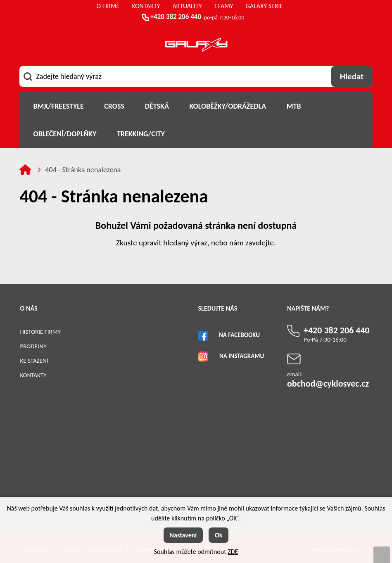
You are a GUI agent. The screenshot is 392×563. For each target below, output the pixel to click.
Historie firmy (40, 332)
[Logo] (196, 46)
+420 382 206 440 (176, 17)
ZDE (233, 552)
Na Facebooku (239, 335)
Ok (219, 535)
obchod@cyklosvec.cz (328, 384)
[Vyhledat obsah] (352, 76)
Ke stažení (34, 361)
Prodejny (33, 346)
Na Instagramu (242, 356)
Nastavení (183, 535)
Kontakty (33, 375)
